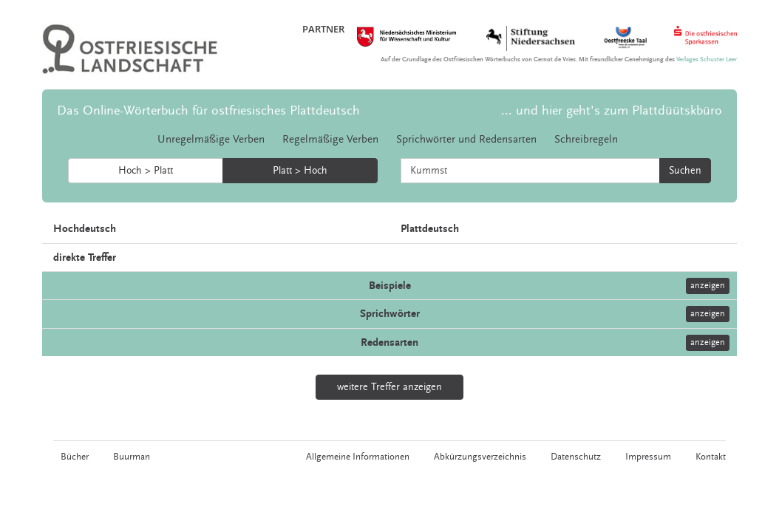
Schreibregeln (586, 139)
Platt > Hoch (300, 171)
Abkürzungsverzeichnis (480, 457)
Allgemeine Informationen (358, 457)
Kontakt (711, 457)
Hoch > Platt (146, 171)
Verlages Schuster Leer (707, 59)
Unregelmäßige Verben (211, 139)
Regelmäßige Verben (330, 139)
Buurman (132, 457)
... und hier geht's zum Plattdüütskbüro (612, 110)
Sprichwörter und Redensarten (466, 139)
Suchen (685, 171)
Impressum (648, 457)
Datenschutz (576, 457)
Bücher (75, 457)
